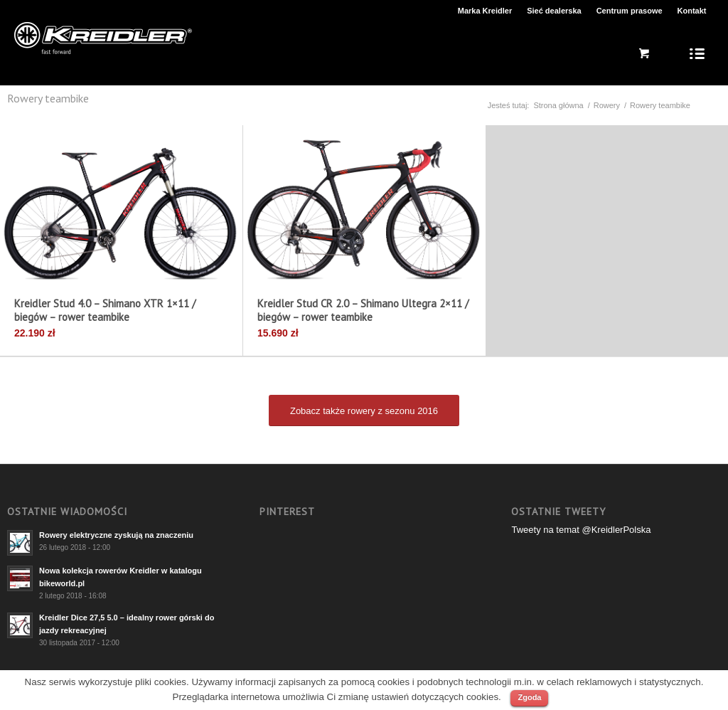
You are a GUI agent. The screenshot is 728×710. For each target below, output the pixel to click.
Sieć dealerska (554, 11)
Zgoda (529, 697)
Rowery (607, 105)
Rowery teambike (48, 98)
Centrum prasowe (630, 11)
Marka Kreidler (485, 11)
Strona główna (558, 105)
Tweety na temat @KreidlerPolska (581, 530)
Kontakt (692, 11)
